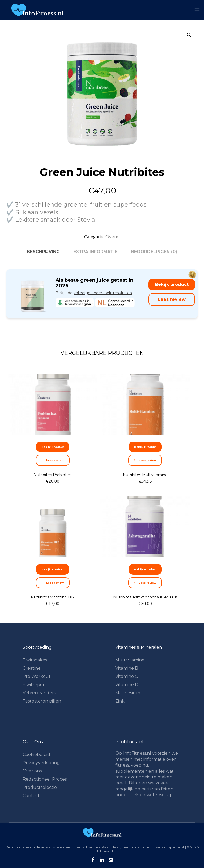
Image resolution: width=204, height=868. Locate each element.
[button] (189, 35)
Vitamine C (127, 676)
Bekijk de (94, 293)
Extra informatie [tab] (95, 252)
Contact (31, 796)
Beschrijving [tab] (43, 252)
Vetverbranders (39, 693)
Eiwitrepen (34, 685)
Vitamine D (127, 685)
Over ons (32, 771)
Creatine (32, 668)
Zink (120, 701)
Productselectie (40, 787)
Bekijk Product (53, 447)
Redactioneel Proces (45, 779)
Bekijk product (172, 285)
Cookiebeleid (36, 755)
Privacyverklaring (41, 763)
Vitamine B (127, 668)
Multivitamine (130, 660)
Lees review (172, 299)
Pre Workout (37, 676)
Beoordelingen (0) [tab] (154, 252)
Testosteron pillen (42, 701)
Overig (113, 237)
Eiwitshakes (35, 660)
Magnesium (128, 693)
